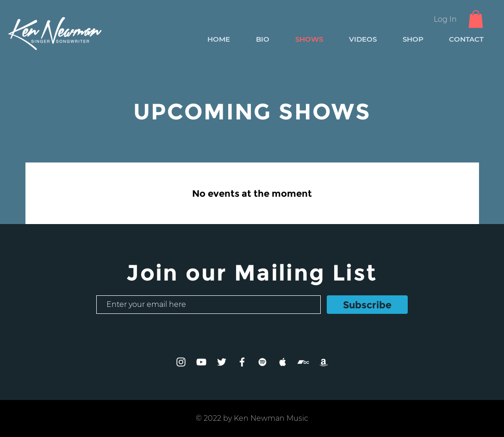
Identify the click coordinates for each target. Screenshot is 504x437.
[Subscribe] (367, 305)
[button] (476, 19)
